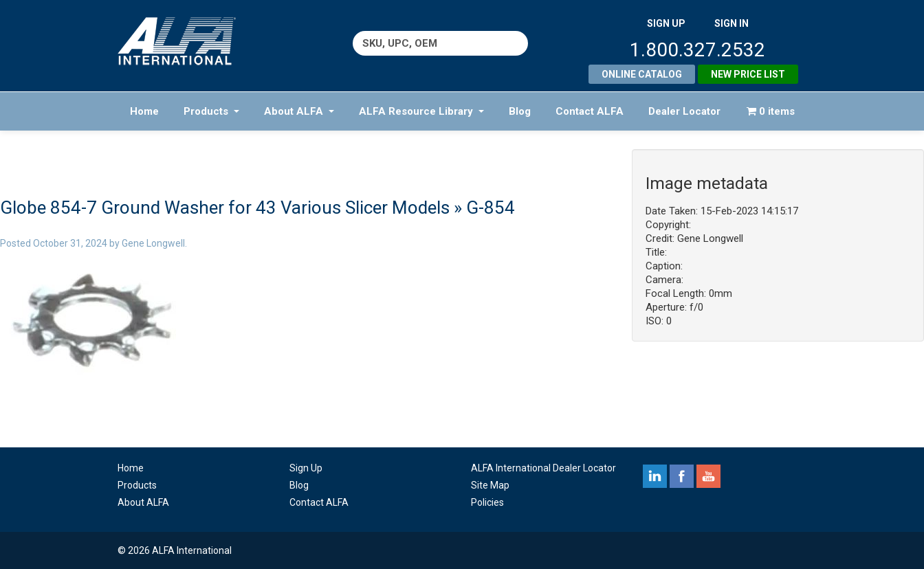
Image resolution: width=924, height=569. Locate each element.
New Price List (748, 74)
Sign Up (306, 468)
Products (211, 111)
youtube (708, 476)
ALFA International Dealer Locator (543, 468)
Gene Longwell (153, 243)
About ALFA (299, 111)
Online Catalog (642, 74)
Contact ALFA (590, 111)
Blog (520, 111)
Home (144, 111)
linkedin (655, 476)
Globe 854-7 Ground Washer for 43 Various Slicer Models (225, 208)
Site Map (490, 485)
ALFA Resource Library (421, 111)
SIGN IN (731, 23)
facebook (682, 476)
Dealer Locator (684, 111)
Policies (487, 502)
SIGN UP (666, 23)
